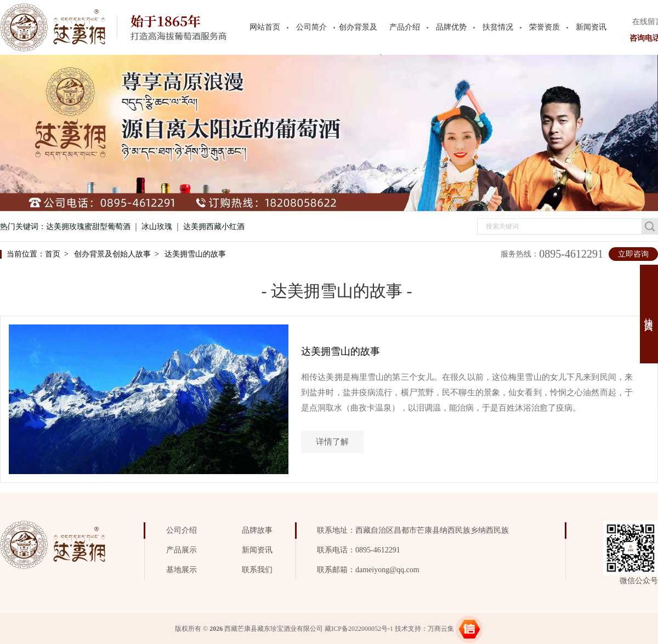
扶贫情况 (498, 27)
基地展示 (181, 570)
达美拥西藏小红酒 (214, 227)
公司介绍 (181, 530)
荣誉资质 (544, 27)
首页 (53, 254)
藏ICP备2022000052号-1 (359, 629)
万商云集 (441, 629)
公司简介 (311, 27)
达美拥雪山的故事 (195, 254)
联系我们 (257, 570)
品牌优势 (451, 27)
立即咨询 (633, 254)
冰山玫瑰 (157, 227)
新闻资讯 (591, 27)
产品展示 (181, 550)
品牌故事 (257, 530)
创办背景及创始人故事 (112, 254)
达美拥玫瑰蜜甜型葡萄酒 (88, 227)
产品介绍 (405, 27)
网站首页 (265, 27)
